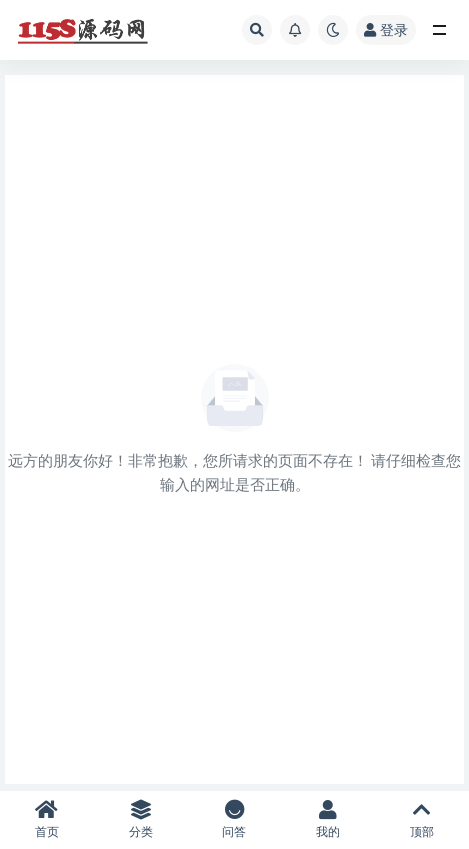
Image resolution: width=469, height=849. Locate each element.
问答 (235, 819)
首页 (47, 819)
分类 (141, 819)
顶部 (422, 819)
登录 (386, 29)
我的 (328, 819)
